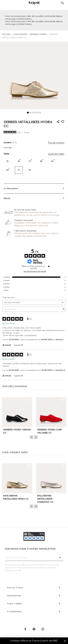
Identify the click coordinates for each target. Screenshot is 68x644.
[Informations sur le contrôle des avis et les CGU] (49, 266)
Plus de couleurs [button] (56, 142)
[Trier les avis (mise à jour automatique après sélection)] (34, 302)
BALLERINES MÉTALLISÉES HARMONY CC (45, 499)
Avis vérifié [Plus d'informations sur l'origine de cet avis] (10, 323)
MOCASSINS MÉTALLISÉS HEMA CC (16, 497)
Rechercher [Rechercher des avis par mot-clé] (32, 309)
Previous (32, 437)
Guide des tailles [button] (56, 154)
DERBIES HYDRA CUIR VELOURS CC (49, 431)
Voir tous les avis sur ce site (35, 271)
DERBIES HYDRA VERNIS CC (17, 431)
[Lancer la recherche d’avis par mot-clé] (64, 309)
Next (36, 437)
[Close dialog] (65, 641)
